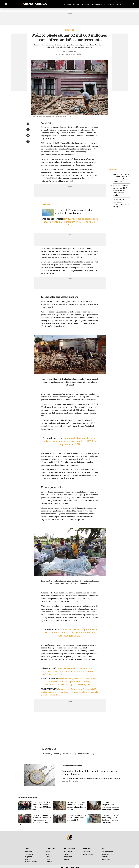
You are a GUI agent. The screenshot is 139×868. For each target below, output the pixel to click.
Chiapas (65, 754)
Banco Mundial (83, 754)
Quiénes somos (108, 852)
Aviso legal (106, 859)
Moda (48, 854)
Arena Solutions (89, 854)
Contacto (105, 857)
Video (66, 854)
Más (104, 848)
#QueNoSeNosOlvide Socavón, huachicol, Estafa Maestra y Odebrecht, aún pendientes (120, 190)
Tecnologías (86, 5)
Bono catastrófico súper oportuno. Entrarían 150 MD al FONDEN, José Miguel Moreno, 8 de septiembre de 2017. (71, 633)
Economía (68, 5)
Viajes (48, 859)
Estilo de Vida (51, 848)
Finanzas (111, 5)
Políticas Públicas (99, 5)
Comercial (87, 848)
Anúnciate (87, 852)
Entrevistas (68, 857)
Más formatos (69, 848)
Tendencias (50, 862)
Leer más (46, 205)
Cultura (48, 852)
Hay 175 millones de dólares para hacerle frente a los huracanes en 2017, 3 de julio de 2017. (71, 222)
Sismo (47, 754)
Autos (48, 857)
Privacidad (106, 854)
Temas (28, 848)
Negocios (76, 5)
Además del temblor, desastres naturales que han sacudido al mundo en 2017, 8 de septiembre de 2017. (70, 441)
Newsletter (68, 852)
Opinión (118, 5)
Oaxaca (56, 754)
